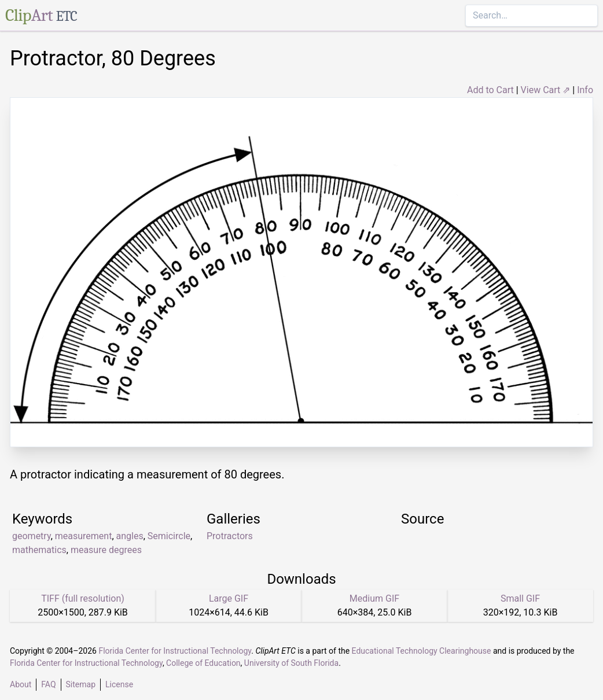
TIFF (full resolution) (83, 598)
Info (585, 90)
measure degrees (106, 550)
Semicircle (169, 536)
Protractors (230, 536)
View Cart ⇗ (546, 90)
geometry (32, 536)
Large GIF (229, 598)
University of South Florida (291, 663)
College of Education (203, 663)
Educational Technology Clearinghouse (422, 651)
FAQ (48, 684)
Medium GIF (374, 598)
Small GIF (520, 598)
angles (130, 536)
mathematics (39, 550)
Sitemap (81, 684)
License (119, 684)
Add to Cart (490, 90)
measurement (84, 536)
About (21, 684)
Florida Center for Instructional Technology (175, 651)
